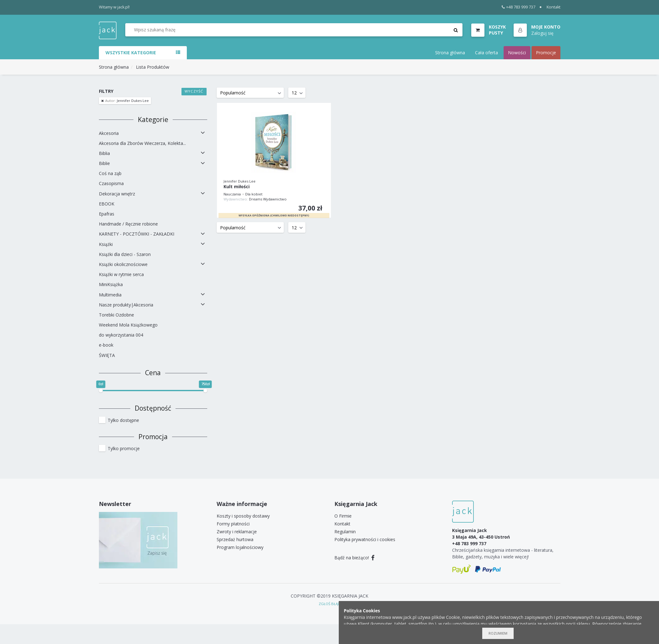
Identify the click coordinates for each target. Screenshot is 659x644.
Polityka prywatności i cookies (365, 539)
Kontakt (554, 7)
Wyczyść (194, 91)
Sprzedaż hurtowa (235, 539)
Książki (106, 244)
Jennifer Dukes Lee (127, 101)
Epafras (107, 214)
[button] (537, 30)
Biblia (104, 153)
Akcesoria (109, 133)
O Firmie (343, 516)
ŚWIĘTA (107, 355)
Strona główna (450, 53)
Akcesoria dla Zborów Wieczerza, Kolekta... (142, 143)
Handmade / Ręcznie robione (128, 224)
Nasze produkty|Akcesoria (126, 305)
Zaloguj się (542, 33)
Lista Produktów (153, 67)
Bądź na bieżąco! (355, 558)
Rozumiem (498, 633)
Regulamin (345, 532)
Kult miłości (237, 187)
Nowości (517, 53)
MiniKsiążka (111, 284)
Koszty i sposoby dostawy (243, 516)
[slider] (101, 391)
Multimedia (110, 295)
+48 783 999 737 (519, 7)
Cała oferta (486, 53)
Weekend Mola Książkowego (128, 325)
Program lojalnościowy (240, 547)
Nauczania (232, 194)
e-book (106, 345)
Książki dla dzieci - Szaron (125, 254)
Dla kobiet (254, 194)
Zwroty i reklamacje (237, 532)
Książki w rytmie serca (121, 274)
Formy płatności (233, 524)
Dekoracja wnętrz (117, 194)
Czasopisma (111, 183)
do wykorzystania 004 (121, 335)
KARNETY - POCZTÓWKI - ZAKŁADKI (137, 234)
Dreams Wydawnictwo (268, 199)
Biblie (104, 163)
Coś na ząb (110, 173)
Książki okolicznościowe (123, 264)
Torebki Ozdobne (116, 315)
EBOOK (107, 204)
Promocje (546, 53)
